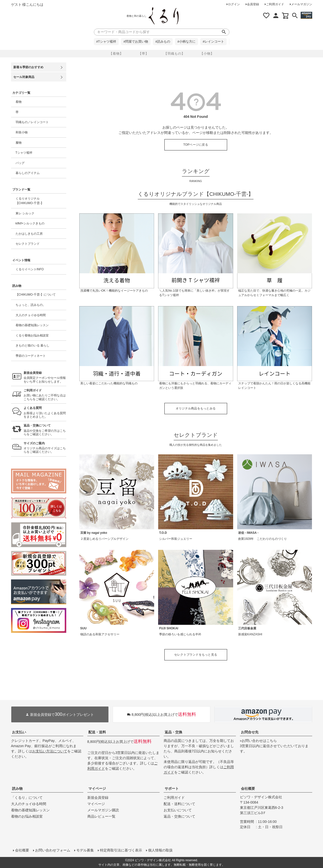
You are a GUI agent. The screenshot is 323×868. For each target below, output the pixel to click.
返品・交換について (179, 816)
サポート (172, 789)
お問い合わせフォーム (53, 850)
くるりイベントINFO (30, 269)
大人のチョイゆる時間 (31, 315)
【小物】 (207, 54)
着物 (19, 102)
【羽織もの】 (174, 54)
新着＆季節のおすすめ (28, 67)
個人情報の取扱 (160, 850)
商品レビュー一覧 (101, 816)
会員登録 (253, 4)
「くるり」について (27, 798)
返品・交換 (173, 732)
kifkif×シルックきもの (30, 223)
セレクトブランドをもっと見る (196, 655)
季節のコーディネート (31, 356)
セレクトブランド (28, 244)
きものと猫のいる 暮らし (33, 345)
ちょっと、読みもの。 (31, 305)
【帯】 (144, 54)
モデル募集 (85, 850)
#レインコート (213, 42)
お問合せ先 (250, 732)
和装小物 (22, 132)
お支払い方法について (50, 751)
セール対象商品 (24, 77)
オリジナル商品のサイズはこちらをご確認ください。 (45, 448)
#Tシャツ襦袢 (106, 42)
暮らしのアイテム (28, 173)
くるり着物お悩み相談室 (32, 335)
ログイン (234, 4)
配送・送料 (97, 732)
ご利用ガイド (275, 4)
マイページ (97, 789)
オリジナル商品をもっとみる (196, 408)
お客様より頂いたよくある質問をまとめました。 (45, 412)
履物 (19, 143)
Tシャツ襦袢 (24, 153)
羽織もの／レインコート (32, 122)
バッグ (20, 163)
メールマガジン (302, 4)
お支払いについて (178, 810)
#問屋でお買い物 (136, 42)
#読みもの (163, 42)
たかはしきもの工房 (29, 234)
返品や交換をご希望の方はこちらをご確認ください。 (45, 430)
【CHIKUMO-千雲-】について (36, 295)
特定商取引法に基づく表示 (121, 850)
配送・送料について (179, 804)
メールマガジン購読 (103, 810)
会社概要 (248, 789)
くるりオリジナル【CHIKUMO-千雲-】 (30, 201)
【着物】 (116, 54)
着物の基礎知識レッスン (32, 325)
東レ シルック (25, 213)
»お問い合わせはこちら (259, 741)
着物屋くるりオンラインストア (164, 16)
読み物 (17, 789)
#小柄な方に (186, 42)
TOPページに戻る (196, 145)
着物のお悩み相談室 (27, 816)
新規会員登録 (98, 798)
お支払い (19, 732)
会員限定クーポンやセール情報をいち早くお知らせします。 (45, 377)
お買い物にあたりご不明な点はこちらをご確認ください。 (45, 395)
